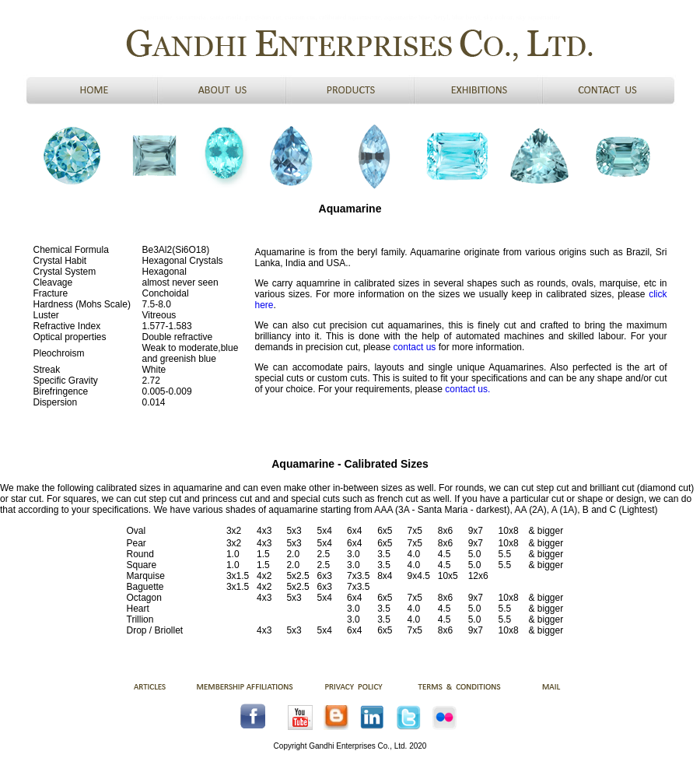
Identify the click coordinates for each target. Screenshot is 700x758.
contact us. (466, 389)
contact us (415, 347)
